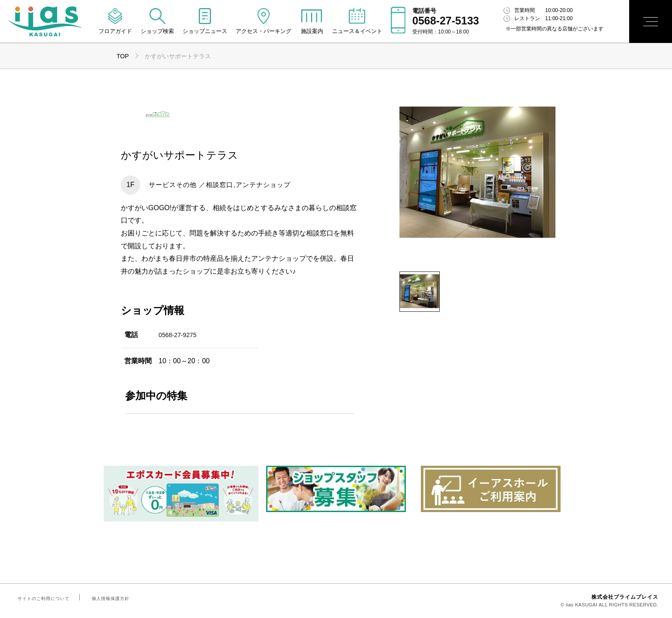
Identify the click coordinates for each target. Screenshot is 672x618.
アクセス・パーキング (264, 31)
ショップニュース (205, 31)
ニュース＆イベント (357, 31)
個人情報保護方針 (105, 598)
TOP (123, 56)
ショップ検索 (157, 31)
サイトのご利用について (42, 598)
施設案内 (312, 31)
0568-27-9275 (180, 335)
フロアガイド (115, 31)
